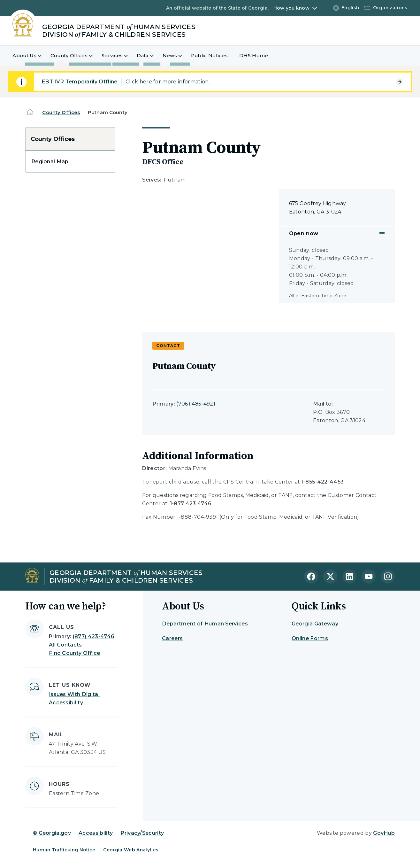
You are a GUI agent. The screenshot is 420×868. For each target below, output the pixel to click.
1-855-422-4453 (323, 482)
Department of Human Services (205, 624)
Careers (172, 638)
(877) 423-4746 (93, 636)
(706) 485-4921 (196, 404)
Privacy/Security (142, 833)
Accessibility (96, 833)
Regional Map (50, 162)
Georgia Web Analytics (131, 850)
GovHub (384, 833)
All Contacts (65, 645)
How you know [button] (291, 8)
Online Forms (310, 638)
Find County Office (75, 653)
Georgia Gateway (315, 624)
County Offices (61, 112)
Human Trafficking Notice (64, 850)
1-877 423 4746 (191, 504)
